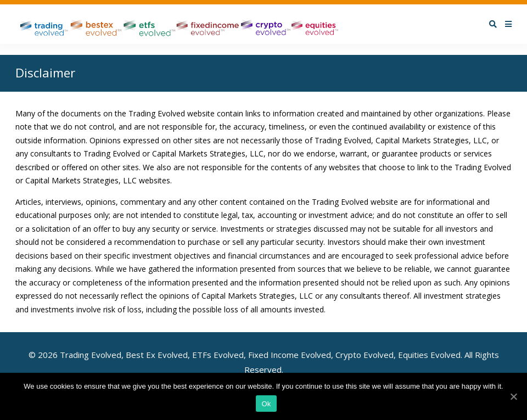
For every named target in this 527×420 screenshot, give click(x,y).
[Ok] (513, 396)
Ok (266, 404)
